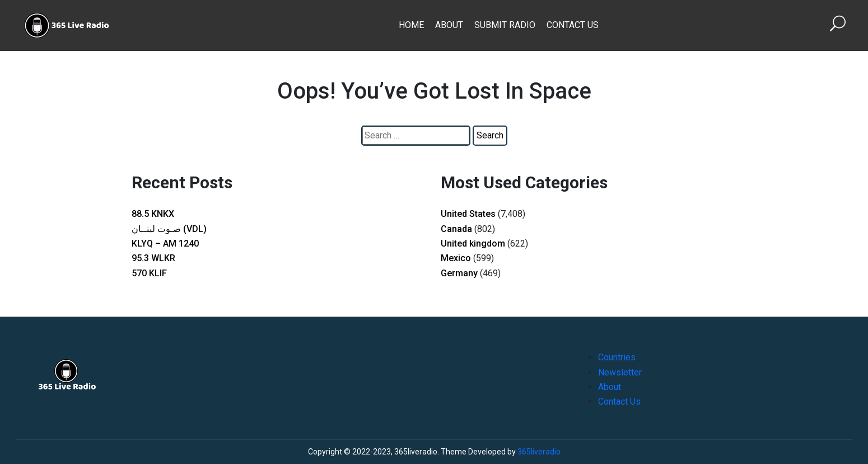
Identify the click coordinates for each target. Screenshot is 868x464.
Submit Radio (505, 25)
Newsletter (620, 372)
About (449, 25)
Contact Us (573, 25)
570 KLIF (149, 273)
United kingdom (473, 243)
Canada (456, 229)
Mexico (456, 258)
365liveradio (539, 452)
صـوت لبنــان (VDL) (169, 229)
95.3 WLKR (153, 258)
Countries (617, 357)
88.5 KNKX (153, 214)
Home (411, 25)
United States (468, 214)
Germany (459, 273)
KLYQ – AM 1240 (165, 243)
